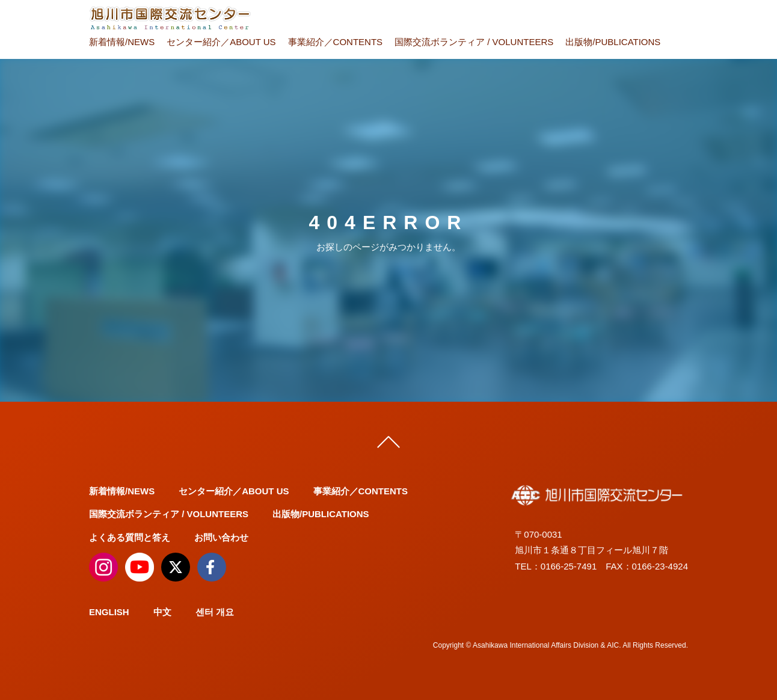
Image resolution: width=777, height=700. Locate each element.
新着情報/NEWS (122, 42)
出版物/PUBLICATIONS (613, 42)
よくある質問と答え (130, 537)
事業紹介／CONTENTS (336, 42)
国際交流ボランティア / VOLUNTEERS (474, 42)
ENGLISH (109, 612)
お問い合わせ (221, 537)
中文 (162, 612)
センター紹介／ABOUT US (221, 42)
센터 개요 (215, 612)
